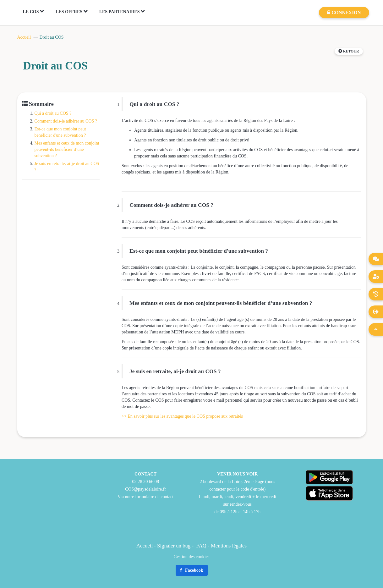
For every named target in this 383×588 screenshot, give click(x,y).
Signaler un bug (174, 546)
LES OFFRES (72, 12)
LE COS (34, 12)
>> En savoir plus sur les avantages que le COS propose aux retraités (182, 416)
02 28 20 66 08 (145, 481)
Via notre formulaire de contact (145, 497)
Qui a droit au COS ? (53, 113)
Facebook (191, 570)
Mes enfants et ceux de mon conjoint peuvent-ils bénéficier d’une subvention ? (67, 149)
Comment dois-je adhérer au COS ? (66, 121)
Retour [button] (349, 51)
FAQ (201, 546)
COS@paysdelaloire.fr (145, 489)
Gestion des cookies (191, 557)
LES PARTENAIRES (122, 12)
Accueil (24, 37)
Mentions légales (229, 546)
